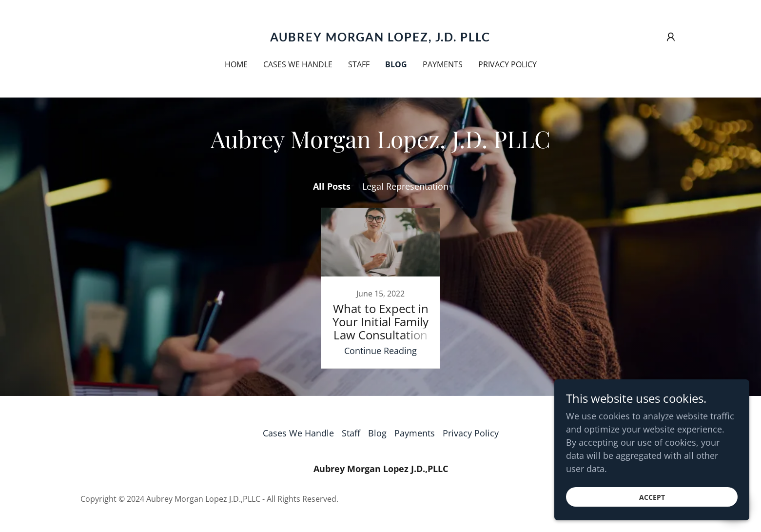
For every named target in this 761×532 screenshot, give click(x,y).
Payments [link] (443, 64)
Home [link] (236, 64)
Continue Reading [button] (380, 351)
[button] (671, 37)
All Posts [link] (332, 186)
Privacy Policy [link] (507, 64)
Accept (652, 497)
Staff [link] (359, 64)
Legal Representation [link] (405, 186)
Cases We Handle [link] (298, 64)
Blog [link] (396, 64)
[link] (380, 38)
